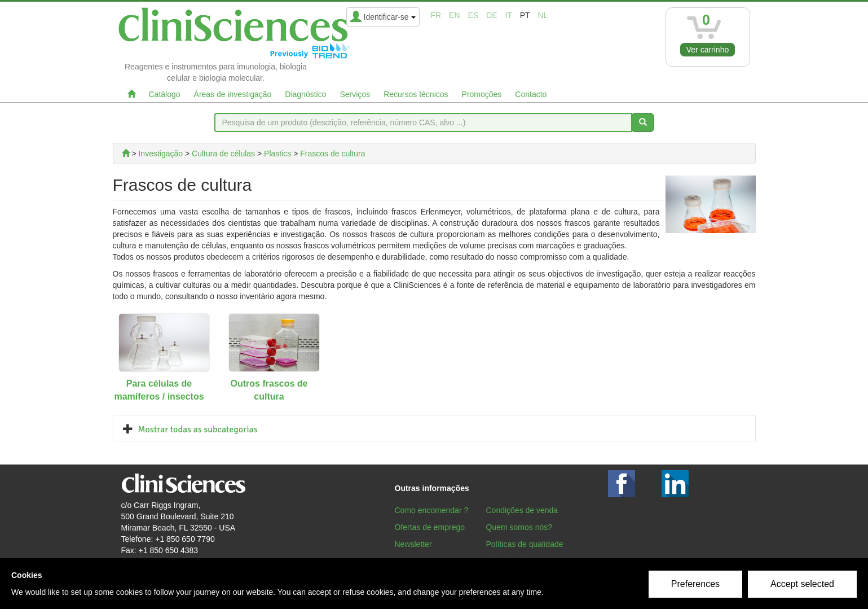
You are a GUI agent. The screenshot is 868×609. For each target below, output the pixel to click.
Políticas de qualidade (525, 544)
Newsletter (413, 544)
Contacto (531, 94)
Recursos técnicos (416, 94)
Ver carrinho (708, 50)
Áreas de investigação (233, 94)
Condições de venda (522, 510)
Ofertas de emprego (430, 527)
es (473, 15)
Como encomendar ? (432, 510)
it (508, 15)
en (454, 15)
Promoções (482, 94)
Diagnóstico (305, 94)
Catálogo (165, 94)
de (492, 15)
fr (436, 15)
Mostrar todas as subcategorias (198, 430)
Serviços (355, 94)
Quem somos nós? (519, 527)
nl (543, 15)
